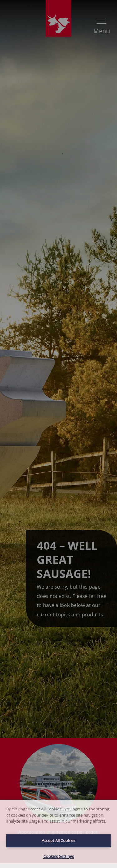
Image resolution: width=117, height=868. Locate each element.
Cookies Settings (59, 856)
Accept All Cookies (58, 840)
